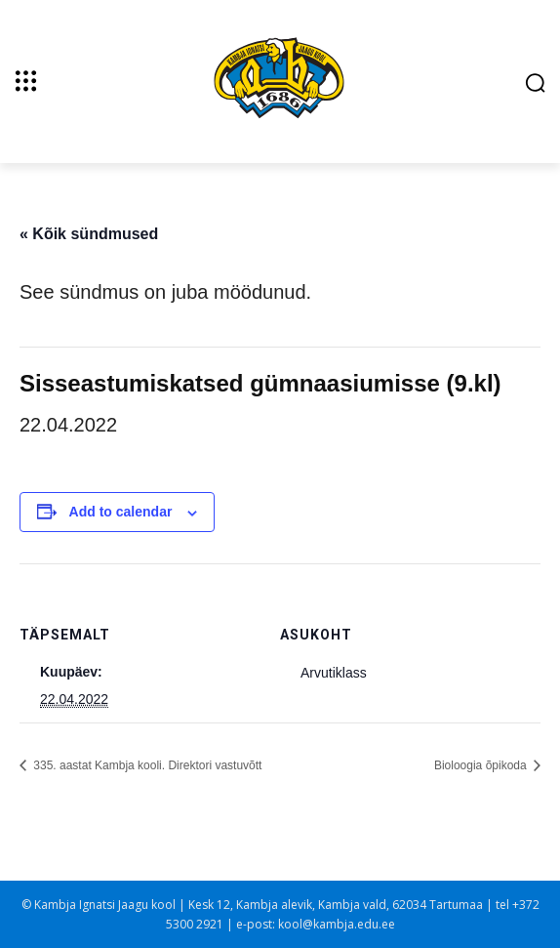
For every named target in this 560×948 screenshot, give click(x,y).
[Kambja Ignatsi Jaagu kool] (280, 80)
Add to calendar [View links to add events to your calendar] (121, 512)
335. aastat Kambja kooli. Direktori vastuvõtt (146, 765)
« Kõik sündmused (89, 234)
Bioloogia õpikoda (482, 765)
